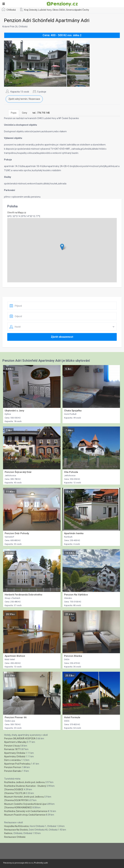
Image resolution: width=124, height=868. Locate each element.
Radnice (8, 833)
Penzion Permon (13, 767)
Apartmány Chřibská (15, 757)
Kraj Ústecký (31, 10)
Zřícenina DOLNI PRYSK (16, 800)
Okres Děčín (59, 10)
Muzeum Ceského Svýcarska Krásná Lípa (25, 804)
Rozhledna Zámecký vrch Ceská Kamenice (26, 811)
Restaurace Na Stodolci (16, 830)
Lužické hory (45, 10)
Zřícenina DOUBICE (14, 789)
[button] (62, 247)
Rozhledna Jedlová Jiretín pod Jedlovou (25, 782)
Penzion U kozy (12, 746)
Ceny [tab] (25, 113)
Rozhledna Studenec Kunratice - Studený (25, 786)
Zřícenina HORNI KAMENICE (18, 808)
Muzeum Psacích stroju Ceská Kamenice (25, 815)
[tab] (41, 113)
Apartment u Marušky (15, 742)
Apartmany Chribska (15, 753)
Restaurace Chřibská (15, 837)
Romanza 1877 (12, 749)
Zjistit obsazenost (62, 337)
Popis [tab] (14, 113)
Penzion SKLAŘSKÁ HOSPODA (20, 738)
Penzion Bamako (13, 771)
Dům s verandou (13, 760)
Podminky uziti (41, 863)
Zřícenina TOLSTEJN (15, 793)
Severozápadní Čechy (77, 10)
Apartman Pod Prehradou (17, 764)
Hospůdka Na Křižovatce (16, 826)
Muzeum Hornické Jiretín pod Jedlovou (24, 797)
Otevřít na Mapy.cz (17, 213)
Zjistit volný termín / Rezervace (24, 99)
